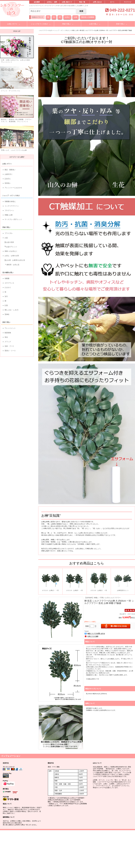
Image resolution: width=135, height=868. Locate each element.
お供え (67, 17)
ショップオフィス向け (39, 24)
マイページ (128, 2)
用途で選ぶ (66, 24)
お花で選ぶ (93, 24)
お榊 (75, 17)
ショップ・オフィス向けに (62, 30)
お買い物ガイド (67, 2)
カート (112, 2)
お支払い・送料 (52, 2)
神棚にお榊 (75, 30)
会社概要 (37, 2)
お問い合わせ (97, 2)
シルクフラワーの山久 (46, 30)
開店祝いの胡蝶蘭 (88, 17)
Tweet (86, 631)
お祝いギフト (12, 24)
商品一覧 (82, 2)
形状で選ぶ (120, 24)
